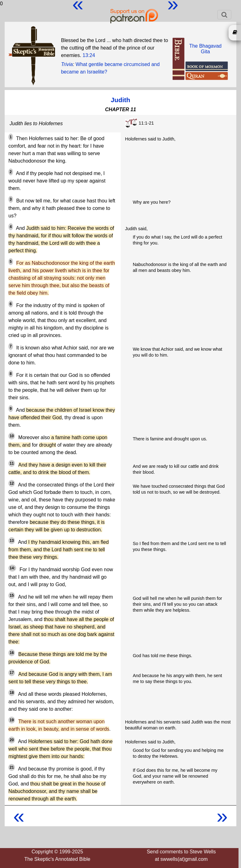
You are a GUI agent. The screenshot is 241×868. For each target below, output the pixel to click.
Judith (120, 100)
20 (12, 740)
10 (12, 436)
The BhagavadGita (205, 49)
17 (12, 673)
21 (12, 767)
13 (12, 541)
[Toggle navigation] (224, 15)
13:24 (89, 55)
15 (12, 595)
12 (12, 483)
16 (12, 653)
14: (12, 568)
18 (12, 693)
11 (12, 463)
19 (12, 720)
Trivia (67, 64)
